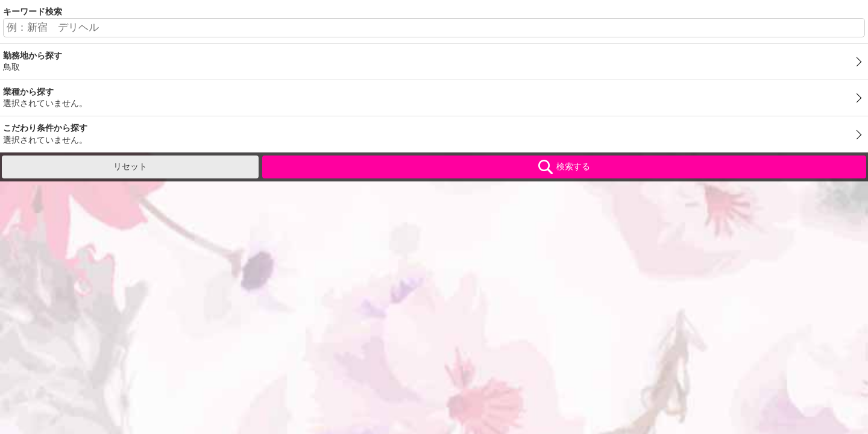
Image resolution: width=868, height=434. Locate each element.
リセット (130, 166)
